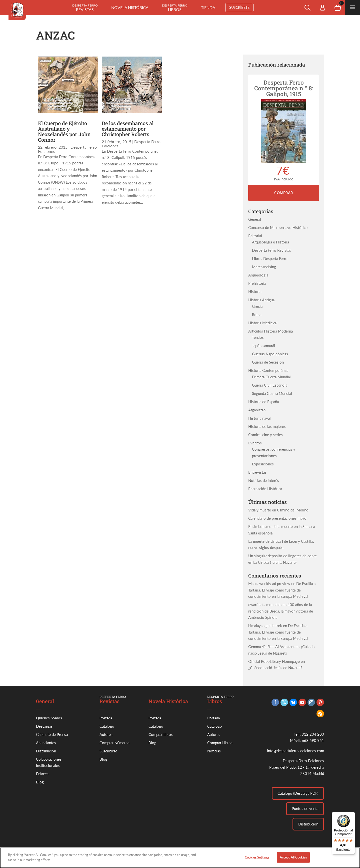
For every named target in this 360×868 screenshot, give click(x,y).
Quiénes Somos (49, 718)
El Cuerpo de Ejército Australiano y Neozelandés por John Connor (64, 131)
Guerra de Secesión (268, 362)
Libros (175, 8)
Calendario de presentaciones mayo (277, 518)
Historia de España (263, 402)
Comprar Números (114, 743)
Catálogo (107, 726)
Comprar (284, 193)
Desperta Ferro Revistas (271, 250)
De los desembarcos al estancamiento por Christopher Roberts (128, 129)
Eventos (255, 443)
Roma (257, 315)
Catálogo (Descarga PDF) (298, 793)
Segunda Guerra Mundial (272, 393)
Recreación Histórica (265, 489)
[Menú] (352, 815)
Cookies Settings (257, 860)
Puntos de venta (305, 808)
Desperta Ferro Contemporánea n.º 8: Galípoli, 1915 (284, 88)
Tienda (208, 7)
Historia (255, 292)
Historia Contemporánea (268, 370)
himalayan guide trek (265, 626)
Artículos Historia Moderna (270, 331)
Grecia (257, 306)
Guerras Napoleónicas (270, 354)
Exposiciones (263, 464)
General (255, 219)
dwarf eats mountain (265, 605)
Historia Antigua (261, 300)
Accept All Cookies (293, 860)
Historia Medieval (263, 323)
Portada (106, 718)
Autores (106, 734)
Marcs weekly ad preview (269, 584)
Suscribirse (108, 751)
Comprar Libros (220, 743)
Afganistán (257, 410)
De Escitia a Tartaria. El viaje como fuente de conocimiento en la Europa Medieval (282, 590)
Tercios (258, 337)
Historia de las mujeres (267, 426)
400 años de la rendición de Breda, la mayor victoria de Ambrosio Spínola (281, 611)
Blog (40, 782)
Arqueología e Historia (270, 242)
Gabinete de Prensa (52, 734)
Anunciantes (46, 743)
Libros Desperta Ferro (270, 258)
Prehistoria (257, 283)
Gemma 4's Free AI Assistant (271, 647)
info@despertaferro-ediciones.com (295, 751)
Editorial (255, 236)
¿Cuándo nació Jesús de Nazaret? (275, 668)
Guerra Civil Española (270, 385)
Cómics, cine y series (265, 435)
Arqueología (258, 275)
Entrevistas (257, 472)
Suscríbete (239, 7)
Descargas (44, 726)
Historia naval (259, 418)
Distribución (46, 751)
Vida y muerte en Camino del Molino (278, 510)
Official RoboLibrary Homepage (274, 661)
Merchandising (264, 267)
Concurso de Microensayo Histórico (278, 227)
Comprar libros (161, 734)
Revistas (85, 8)
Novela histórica (130, 7)
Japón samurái (263, 346)
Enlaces (42, 774)
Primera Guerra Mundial (271, 377)
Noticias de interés (264, 480)
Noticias (214, 751)
